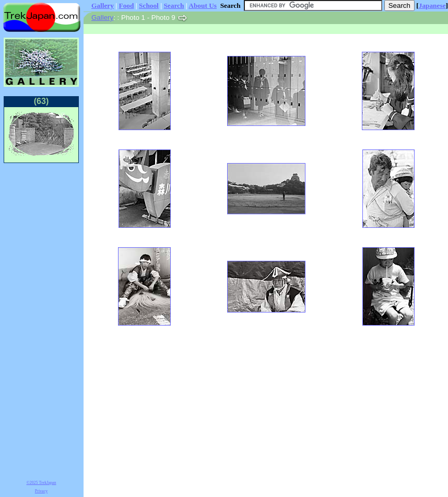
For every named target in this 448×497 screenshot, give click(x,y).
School (149, 5)
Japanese (432, 5)
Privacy (41, 491)
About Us (203, 5)
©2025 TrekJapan (42, 483)
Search (174, 5)
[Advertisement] (41, 320)
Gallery (103, 5)
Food (127, 5)
